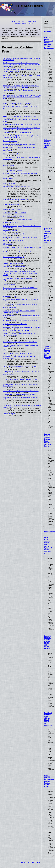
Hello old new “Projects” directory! (13, 257)
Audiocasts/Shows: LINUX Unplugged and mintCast (19, 147)
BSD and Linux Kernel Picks (12, 154)
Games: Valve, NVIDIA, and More (13, 241)
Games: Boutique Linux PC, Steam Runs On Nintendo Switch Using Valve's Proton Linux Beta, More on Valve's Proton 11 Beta (22, 97)
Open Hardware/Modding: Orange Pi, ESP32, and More (20, 342)
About (19, 22)
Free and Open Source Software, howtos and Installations (21, 391)
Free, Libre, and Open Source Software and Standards (20, 304)
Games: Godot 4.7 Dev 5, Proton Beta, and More (18, 353)
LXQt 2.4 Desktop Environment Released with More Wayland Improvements (49, 43)
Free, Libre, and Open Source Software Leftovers (18, 91)
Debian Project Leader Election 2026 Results (17, 103)
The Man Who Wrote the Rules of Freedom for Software (20, 366)
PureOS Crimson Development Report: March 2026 (19, 394)
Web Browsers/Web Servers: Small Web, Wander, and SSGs (22, 125)
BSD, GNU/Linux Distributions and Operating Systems (20, 116)
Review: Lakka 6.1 (9, 178)
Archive (25, 23)
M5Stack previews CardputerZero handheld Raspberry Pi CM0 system (49, 781)
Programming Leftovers (10, 141)
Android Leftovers (8, 165)
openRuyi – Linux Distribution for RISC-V (15, 267)
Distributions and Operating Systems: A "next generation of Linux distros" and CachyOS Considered (21, 87)
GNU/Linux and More (9, 296)
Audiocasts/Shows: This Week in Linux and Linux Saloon (20, 237)
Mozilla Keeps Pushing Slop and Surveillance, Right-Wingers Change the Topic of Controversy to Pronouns (22, 129)
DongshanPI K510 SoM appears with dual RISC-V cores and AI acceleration (48, 719)
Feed (31, 23)
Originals (18, 23)
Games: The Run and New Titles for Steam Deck (18, 133)
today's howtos (7, 151)
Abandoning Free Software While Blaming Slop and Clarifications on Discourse (19, 312)
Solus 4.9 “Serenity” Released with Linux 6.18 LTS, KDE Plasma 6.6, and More (48, 352)
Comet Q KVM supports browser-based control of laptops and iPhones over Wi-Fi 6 (48, 545)
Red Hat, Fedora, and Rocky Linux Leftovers (17, 330)
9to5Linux (48, 32)
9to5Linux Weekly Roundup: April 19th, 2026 (48, 143)
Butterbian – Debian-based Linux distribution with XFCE (20, 174)
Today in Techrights (9, 183)
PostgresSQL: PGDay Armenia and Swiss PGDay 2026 (20, 321)
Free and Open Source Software (13, 170)
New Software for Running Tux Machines (15, 200)
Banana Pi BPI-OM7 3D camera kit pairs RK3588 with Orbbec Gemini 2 (48, 642)
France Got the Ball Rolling (11, 205)
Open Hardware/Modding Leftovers (14, 216)
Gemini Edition (32, 22)
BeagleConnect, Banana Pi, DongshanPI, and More (19, 144)
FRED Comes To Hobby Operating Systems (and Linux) (20, 379)
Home (13, 22)
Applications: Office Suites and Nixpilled (15, 324)
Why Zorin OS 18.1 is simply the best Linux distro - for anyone (22, 252)
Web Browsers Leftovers (10, 223)
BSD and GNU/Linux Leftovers (12, 209)
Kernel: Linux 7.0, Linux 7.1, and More (15, 213)
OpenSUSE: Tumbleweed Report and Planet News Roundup (22, 327)
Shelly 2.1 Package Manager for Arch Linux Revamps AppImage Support (48, 440)
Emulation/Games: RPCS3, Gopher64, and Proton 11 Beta (21, 371)
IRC (24, 22)
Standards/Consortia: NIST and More (14, 234)
